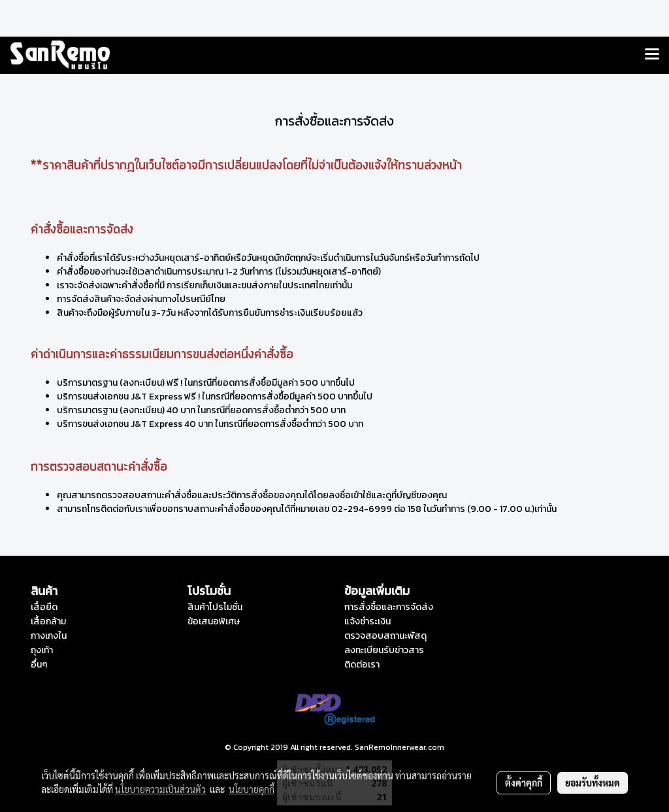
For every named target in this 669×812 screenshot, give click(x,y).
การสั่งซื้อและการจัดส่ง (389, 607)
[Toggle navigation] (652, 55)
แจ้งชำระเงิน (367, 621)
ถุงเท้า (42, 650)
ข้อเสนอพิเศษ (214, 621)
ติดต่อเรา (362, 665)
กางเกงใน (49, 636)
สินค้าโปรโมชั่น (215, 607)
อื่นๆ (39, 665)
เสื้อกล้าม (48, 621)
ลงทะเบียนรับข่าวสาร (384, 650)
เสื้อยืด (44, 607)
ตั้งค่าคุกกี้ (524, 783)
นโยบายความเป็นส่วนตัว (160, 789)
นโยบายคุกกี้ (252, 789)
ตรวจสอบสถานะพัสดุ (385, 636)
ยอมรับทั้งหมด (593, 783)
